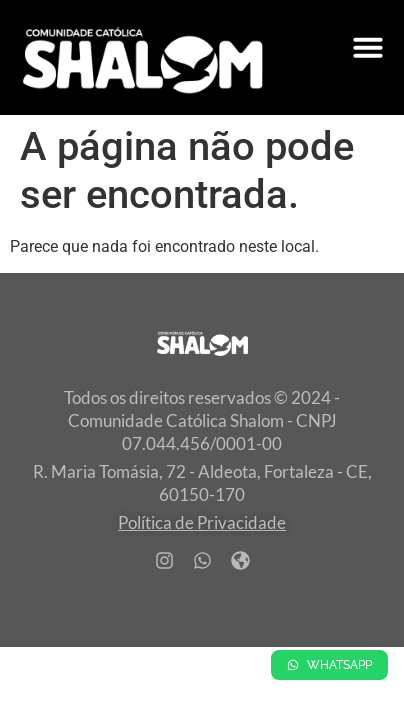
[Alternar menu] (368, 47)
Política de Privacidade (202, 522)
